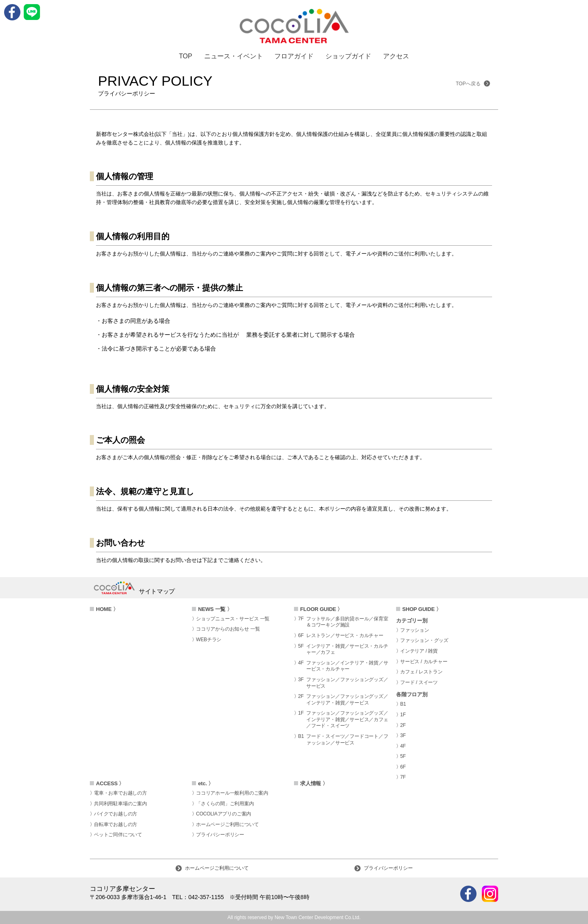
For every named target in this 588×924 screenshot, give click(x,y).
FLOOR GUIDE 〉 (321, 609)
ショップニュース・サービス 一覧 (233, 619)
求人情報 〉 (314, 783)
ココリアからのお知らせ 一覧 (228, 629)
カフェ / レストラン (421, 672)
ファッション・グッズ (424, 640)
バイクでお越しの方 (116, 814)
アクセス (396, 56)
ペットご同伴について (118, 835)
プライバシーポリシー (220, 835)
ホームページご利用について (227, 824)
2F (403, 725)
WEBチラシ (209, 640)
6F (403, 767)
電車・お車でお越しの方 (120, 793)
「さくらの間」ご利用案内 (225, 804)
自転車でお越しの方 (116, 824)
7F (403, 777)
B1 (403, 704)
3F (403, 735)
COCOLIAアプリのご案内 (224, 814)
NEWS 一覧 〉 (215, 609)
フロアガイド (294, 56)
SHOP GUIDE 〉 (422, 609)
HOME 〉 (107, 609)
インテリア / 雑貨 (419, 651)
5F (403, 756)
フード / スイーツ (419, 682)
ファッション (415, 630)
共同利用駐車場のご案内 (120, 804)
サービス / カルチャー (424, 662)
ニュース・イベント (234, 56)
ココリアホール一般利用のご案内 (232, 793)
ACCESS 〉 (110, 783)
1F (403, 715)
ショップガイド (348, 56)
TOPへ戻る (473, 83)
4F (403, 746)
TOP (186, 56)
